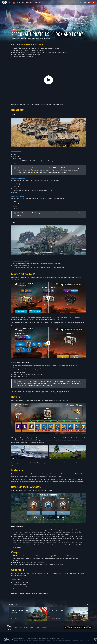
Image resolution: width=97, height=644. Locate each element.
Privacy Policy (56, 634)
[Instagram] (74, 2)
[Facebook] (67, 2)
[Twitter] (77, 2)
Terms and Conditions (37, 634)
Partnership (38, 2)
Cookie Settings (64, 634)
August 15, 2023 (65, 573)
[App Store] (88, 627)
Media (23, 2)
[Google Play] (69, 627)
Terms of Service (47, 634)
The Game (18, 2)
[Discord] (71, 2)
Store (27, 2)
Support (32, 2)
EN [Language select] (84, 2)
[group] (28, 614)
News (14, 2)
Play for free (91, 2)
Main (10, 2)
